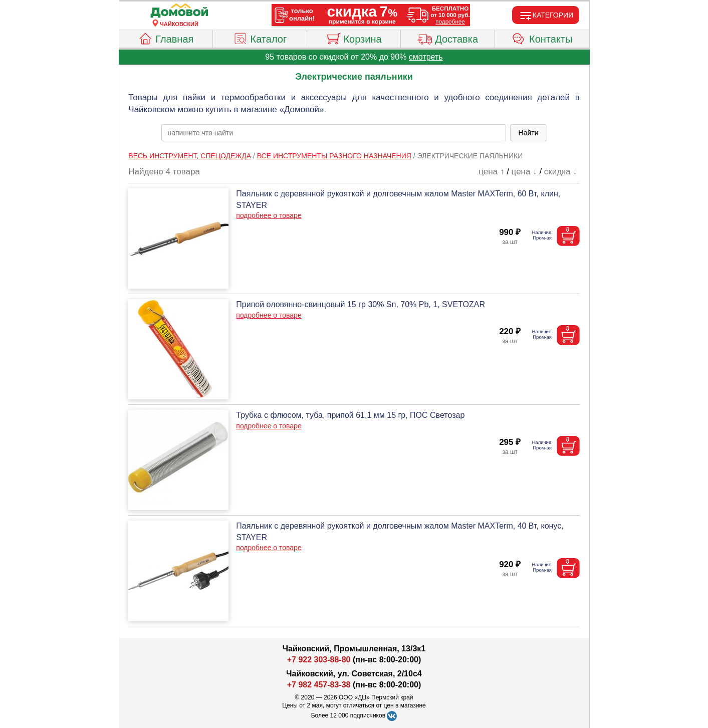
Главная (166, 38)
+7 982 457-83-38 (319, 685)
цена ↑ (491, 172)
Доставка (448, 38)
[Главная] (179, 11)
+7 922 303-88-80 (319, 660)
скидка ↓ (561, 172)
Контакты (542, 38)
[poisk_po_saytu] (334, 133)
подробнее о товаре (269, 215)
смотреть (426, 57)
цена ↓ (524, 172)
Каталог (260, 38)
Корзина (353, 38)
